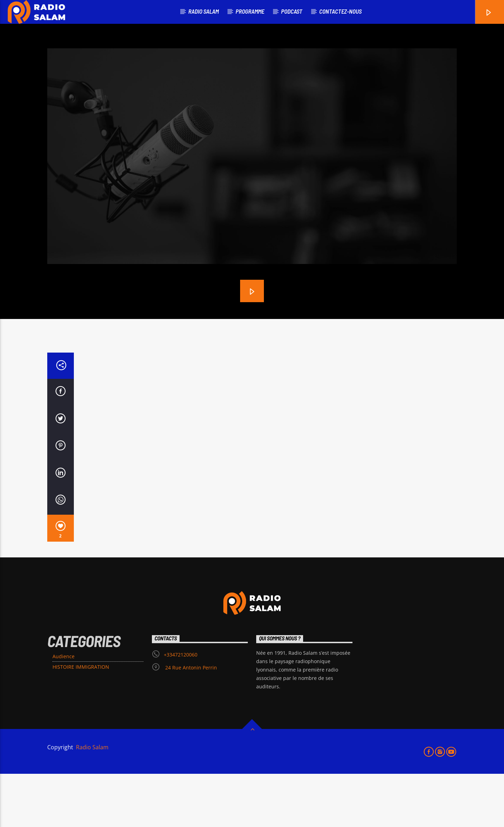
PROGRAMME (250, 11)
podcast (292, 11)
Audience (64, 710)
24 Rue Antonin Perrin (190, 721)
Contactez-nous (340, 11)
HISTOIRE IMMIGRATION (81, 720)
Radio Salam (92, 800)
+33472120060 (181, 708)
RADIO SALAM (204, 11)
